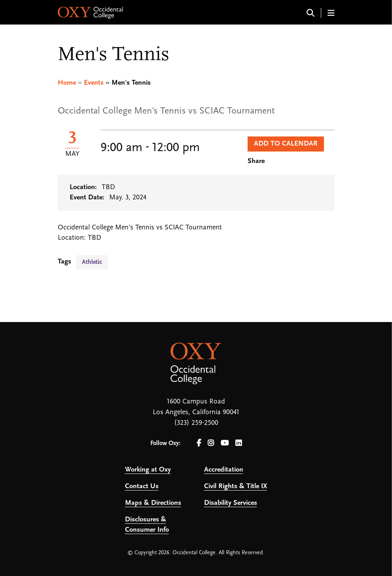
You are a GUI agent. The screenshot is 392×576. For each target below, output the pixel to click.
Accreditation (224, 470)
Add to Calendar (286, 144)
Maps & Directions (153, 503)
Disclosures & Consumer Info (147, 525)
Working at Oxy (148, 470)
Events (94, 83)
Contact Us (142, 486)
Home (67, 83)
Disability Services (231, 503)
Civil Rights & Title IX (236, 486)
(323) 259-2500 (196, 423)
